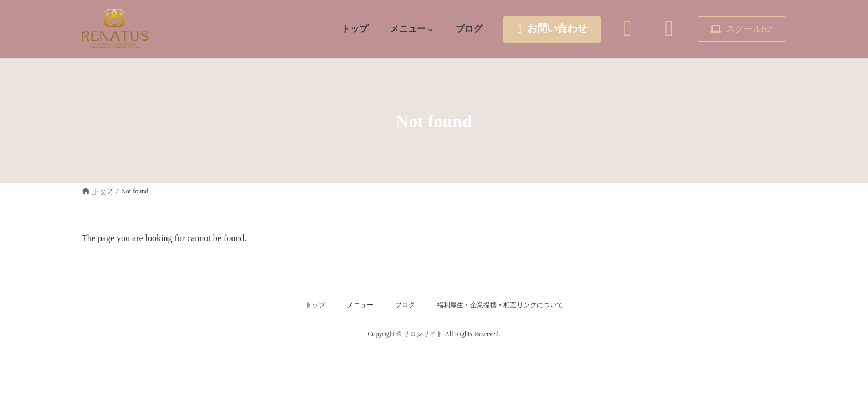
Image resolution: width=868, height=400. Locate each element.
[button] (552, 29)
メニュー (360, 305)
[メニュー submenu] (431, 29)
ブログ (405, 305)
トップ (315, 305)
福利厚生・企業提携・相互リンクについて (500, 305)
